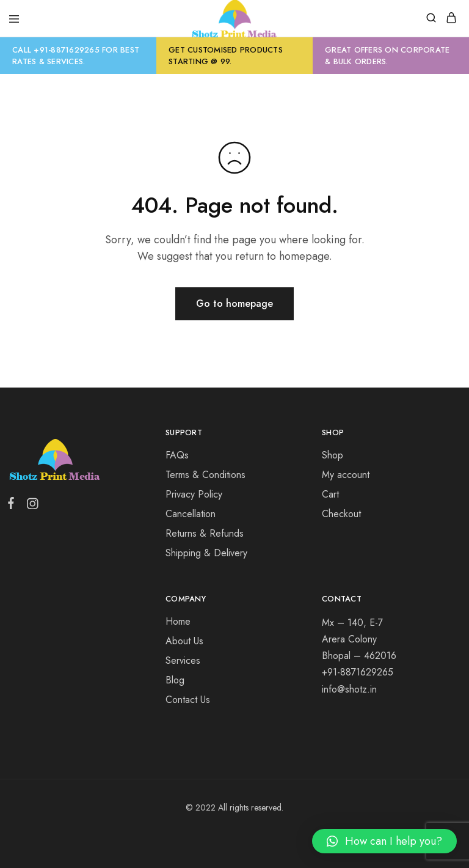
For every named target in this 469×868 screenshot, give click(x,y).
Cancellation (191, 514)
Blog (175, 680)
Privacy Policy (194, 494)
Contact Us (188, 700)
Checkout (341, 514)
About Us (184, 641)
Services (183, 660)
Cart (330, 494)
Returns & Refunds (205, 533)
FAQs (177, 455)
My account (346, 475)
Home (178, 621)
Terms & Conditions (205, 475)
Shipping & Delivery (206, 553)
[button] (384, 841)
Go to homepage (234, 303)
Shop (333, 455)
